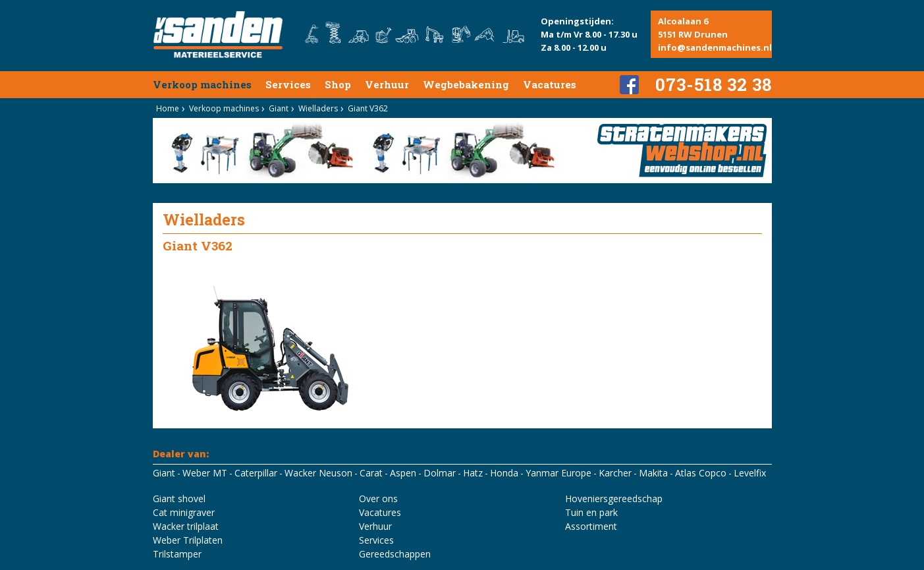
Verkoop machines (202, 84)
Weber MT (205, 473)
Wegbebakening (466, 84)
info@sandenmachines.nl (715, 47)
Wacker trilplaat (186, 526)
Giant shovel (179, 499)
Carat (371, 473)
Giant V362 (368, 108)
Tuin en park (591, 512)
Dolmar (440, 473)
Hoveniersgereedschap (614, 499)
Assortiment (591, 526)
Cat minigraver (184, 512)
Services (288, 84)
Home (168, 108)
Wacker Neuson (318, 473)
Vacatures (550, 84)
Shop (338, 84)
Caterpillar (256, 473)
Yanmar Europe (558, 473)
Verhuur (387, 84)
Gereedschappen (395, 554)
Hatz (473, 473)
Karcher (615, 473)
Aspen (403, 473)
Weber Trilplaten (188, 540)
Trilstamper (177, 554)
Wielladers (318, 108)
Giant (279, 108)
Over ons (378, 499)
